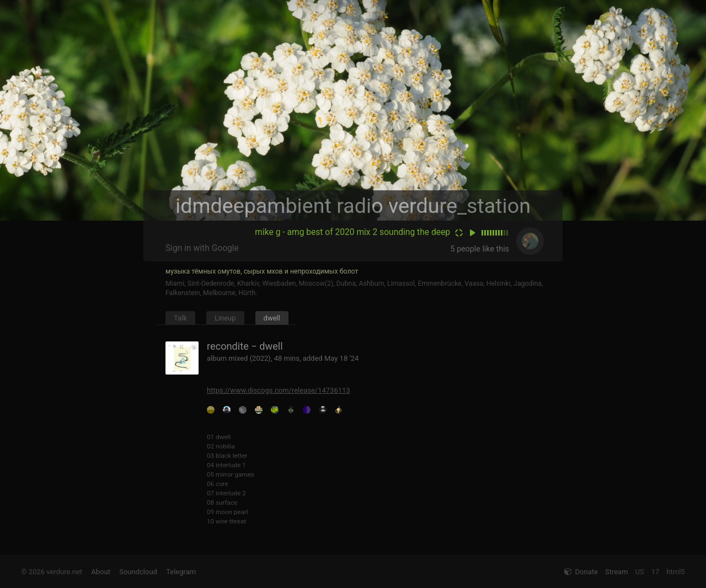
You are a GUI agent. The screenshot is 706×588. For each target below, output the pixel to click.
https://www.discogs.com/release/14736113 (279, 390)
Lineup (225, 318)
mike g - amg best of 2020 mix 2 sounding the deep (352, 232)
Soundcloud (138, 572)
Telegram (181, 572)
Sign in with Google (202, 248)
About (101, 572)
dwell (272, 318)
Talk (180, 318)
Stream (617, 572)
